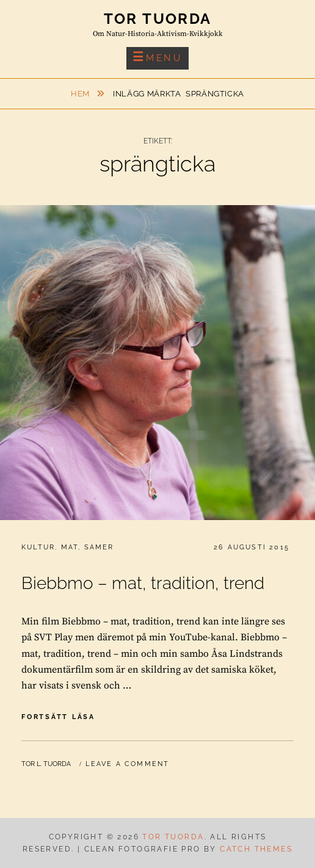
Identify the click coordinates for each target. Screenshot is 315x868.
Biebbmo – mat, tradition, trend (143, 583)
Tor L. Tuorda (46, 764)
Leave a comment (127, 764)
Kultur (38, 547)
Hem (81, 94)
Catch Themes (256, 849)
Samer (99, 547)
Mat (70, 547)
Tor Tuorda (158, 19)
